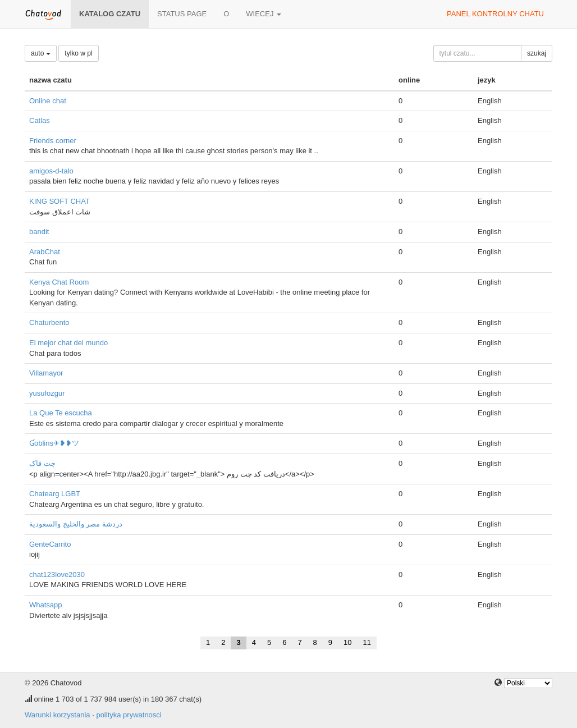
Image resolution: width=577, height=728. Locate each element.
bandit (39, 232)
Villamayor (46, 373)
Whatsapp (46, 605)
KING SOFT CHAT (59, 201)
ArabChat (45, 252)
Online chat (48, 101)
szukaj (537, 53)
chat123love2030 (57, 574)
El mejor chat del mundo (68, 343)
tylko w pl (78, 53)
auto (41, 53)
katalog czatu (110, 14)
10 (347, 642)
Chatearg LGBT (55, 494)
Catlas (40, 120)
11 (367, 642)
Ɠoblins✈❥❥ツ (54, 443)
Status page (182, 14)
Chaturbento (49, 322)
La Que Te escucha (61, 413)
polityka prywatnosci (129, 715)
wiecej (264, 14)
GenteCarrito (50, 544)
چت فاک (42, 463)
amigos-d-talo (51, 171)
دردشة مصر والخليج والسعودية (76, 524)
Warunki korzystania (58, 715)
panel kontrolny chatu (495, 14)
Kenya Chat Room (59, 282)
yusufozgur (47, 393)
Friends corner (53, 141)
